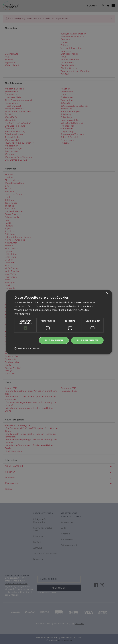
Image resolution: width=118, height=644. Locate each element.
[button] (27, 348)
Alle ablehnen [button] (54, 340)
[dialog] (59, 322)
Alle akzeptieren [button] (87, 340)
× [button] (107, 293)
